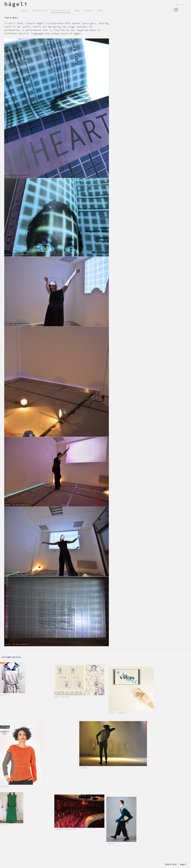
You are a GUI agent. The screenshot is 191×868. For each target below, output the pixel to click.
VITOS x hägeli (118, 713)
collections (39, 10)
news (77, 10)
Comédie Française (65, 829)
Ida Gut (4, 825)
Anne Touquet (62, 697)
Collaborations (61, 10)
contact (88, 10)
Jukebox (84, 768)
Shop (100, 10)
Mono (111, 843)
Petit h (4, 695)
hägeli (16, 4)
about (24, 10)
